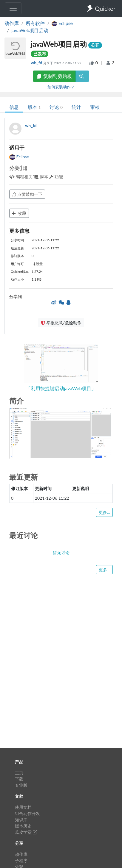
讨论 (56, 107)
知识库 (21, 820)
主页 (19, 773)
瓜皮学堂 (26, 832)
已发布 (40, 54)
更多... (104, 512)
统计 (76, 107)
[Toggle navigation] (13, 8)
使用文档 (23, 807)
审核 (95, 107)
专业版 (21, 785)
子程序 (21, 860)
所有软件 (35, 23)
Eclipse (19, 157)
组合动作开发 (27, 813)
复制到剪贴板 (54, 76)
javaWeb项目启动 (30, 30)
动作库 (12, 23)
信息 (14, 107)
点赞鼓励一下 (27, 194)
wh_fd (37, 63)
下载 (19, 779)
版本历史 (23, 826)
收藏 (19, 213)
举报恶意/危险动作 (61, 323)
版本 (34, 107)
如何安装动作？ (61, 87)
